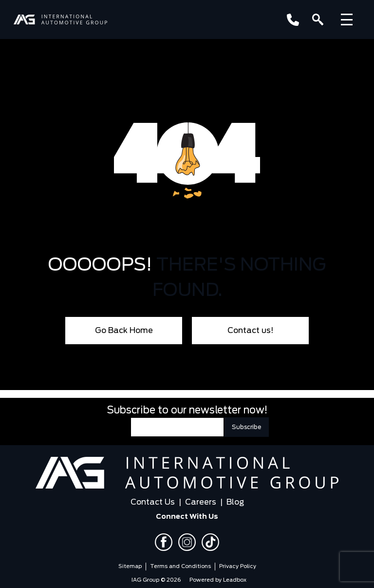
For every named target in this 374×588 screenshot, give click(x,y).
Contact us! (251, 331)
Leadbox (235, 580)
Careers (201, 502)
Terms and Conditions (180, 566)
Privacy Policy (238, 566)
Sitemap (130, 566)
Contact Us (153, 502)
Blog (235, 502)
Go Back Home (124, 331)
